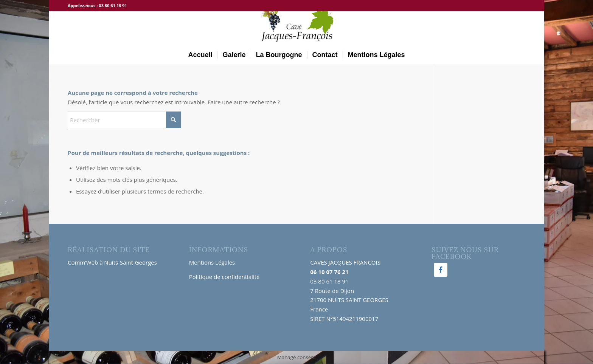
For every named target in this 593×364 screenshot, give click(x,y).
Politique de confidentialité (224, 277)
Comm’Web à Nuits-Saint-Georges (112, 262)
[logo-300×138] (296, 28)
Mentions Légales (212, 262)
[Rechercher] (124, 120)
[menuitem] (200, 55)
